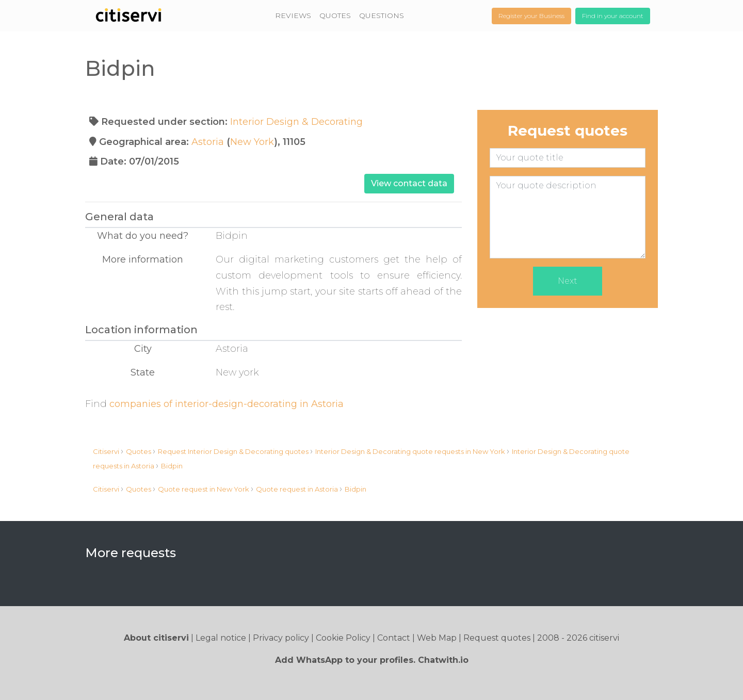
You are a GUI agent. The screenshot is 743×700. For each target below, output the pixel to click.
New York (252, 142)
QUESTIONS (382, 15)
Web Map (437, 638)
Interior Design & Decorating (296, 122)
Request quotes (497, 638)
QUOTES (335, 15)
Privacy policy (281, 638)
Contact (394, 638)
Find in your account (613, 16)
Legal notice (221, 638)
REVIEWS (293, 15)
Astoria (208, 142)
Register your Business (531, 16)
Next (568, 281)
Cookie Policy (343, 638)
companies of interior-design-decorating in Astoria (227, 404)
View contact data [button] (409, 183)
